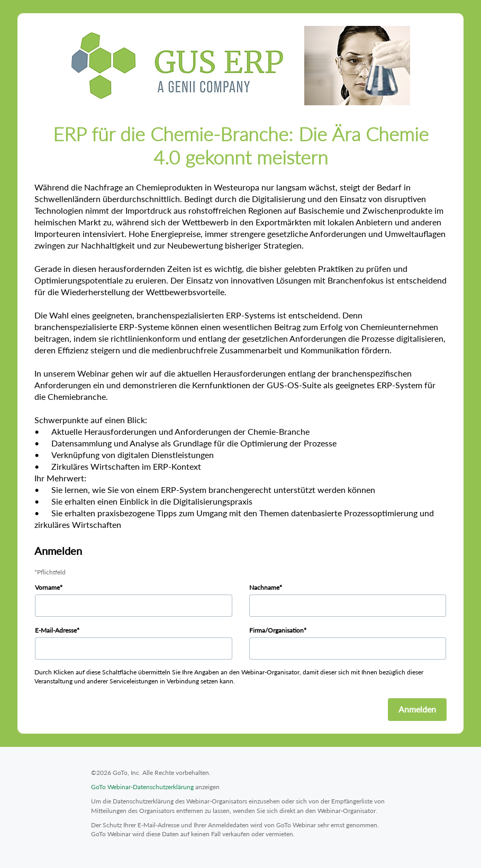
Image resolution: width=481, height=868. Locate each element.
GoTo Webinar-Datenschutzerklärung (142, 787)
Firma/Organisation (276, 630)
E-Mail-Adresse (56, 630)
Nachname (264, 587)
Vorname (47, 587)
